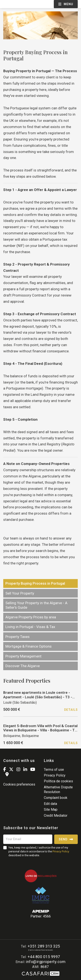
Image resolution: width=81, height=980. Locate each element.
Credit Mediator (56, 816)
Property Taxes (17, 637)
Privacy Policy (55, 775)
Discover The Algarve (23, 666)
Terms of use (54, 770)
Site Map (51, 810)
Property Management (23, 656)
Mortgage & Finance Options (29, 646)
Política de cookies (58, 781)
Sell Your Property (20, 593)
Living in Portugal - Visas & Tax (30, 627)
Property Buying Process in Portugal (35, 583)
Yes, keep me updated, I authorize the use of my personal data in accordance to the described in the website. (39, 851)
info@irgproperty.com (46, 962)
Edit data (50, 804)
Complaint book (56, 798)
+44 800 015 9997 (44, 957)
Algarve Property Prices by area (31, 617)
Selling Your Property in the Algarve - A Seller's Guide (36, 605)
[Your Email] (28, 839)
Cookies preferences (19, 784)
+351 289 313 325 (44, 946)
